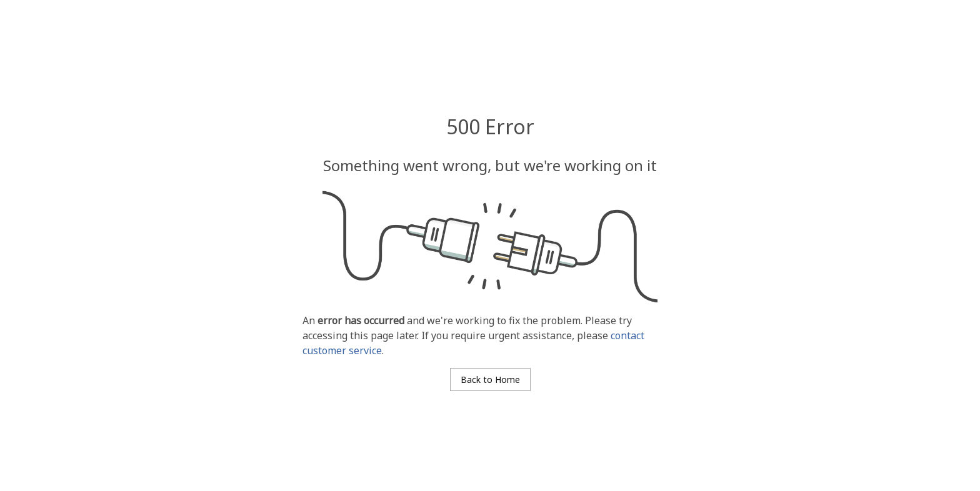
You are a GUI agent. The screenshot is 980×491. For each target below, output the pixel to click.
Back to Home (490, 379)
